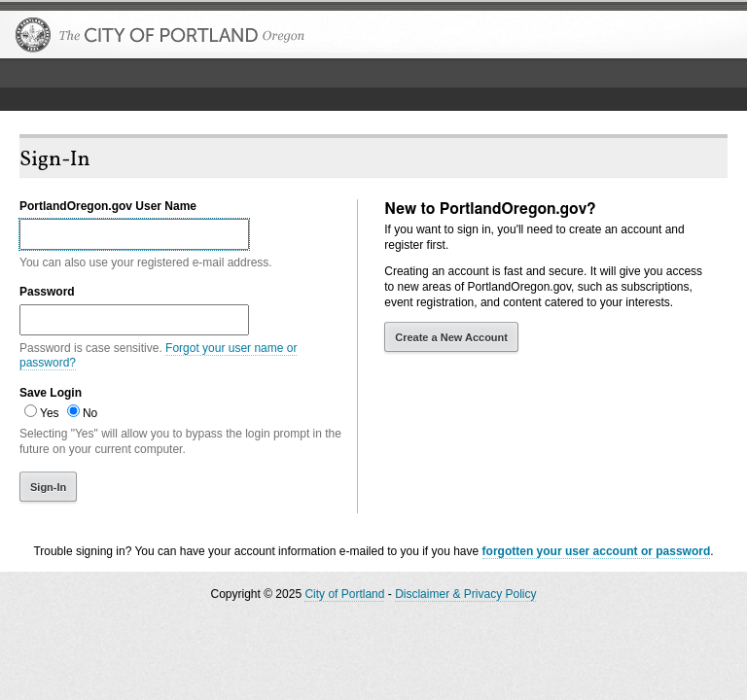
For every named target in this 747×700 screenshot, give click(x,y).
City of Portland (344, 594)
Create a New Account (451, 337)
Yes (50, 413)
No (90, 413)
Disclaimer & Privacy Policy (465, 594)
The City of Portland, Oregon (160, 35)
